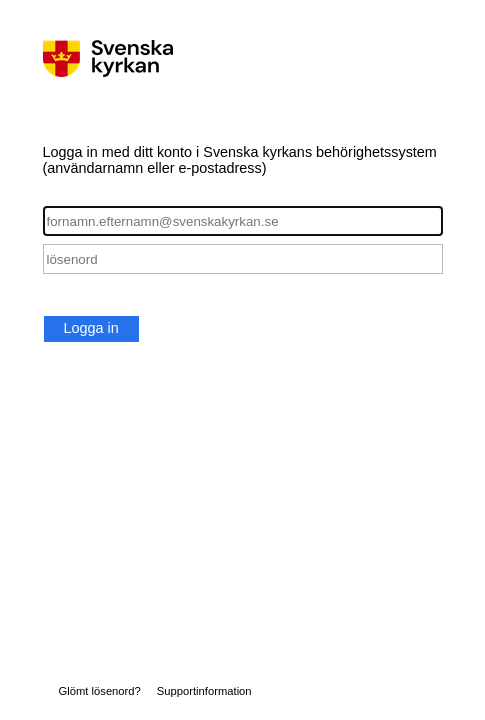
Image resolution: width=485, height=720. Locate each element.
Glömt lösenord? (100, 691)
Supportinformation (204, 691)
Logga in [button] (91, 328)
